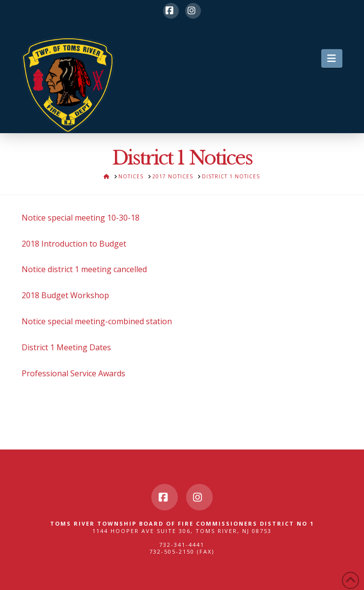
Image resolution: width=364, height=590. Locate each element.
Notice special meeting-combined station (97, 321)
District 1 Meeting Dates (66, 347)
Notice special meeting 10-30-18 (81, 218)
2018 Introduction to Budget (74, 244)
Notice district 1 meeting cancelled (84, 269)
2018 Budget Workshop (65, 295)
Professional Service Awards (73, 373)
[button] (332, 58)
